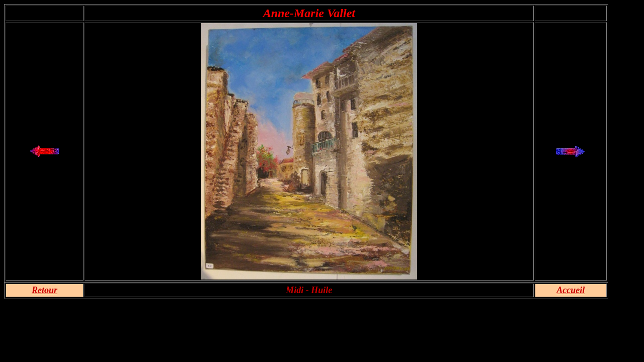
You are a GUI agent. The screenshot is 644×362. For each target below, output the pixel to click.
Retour (45, 290)
